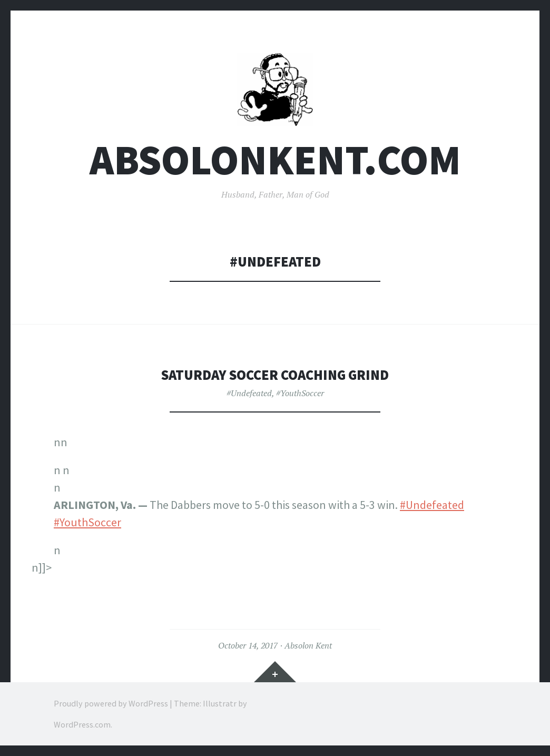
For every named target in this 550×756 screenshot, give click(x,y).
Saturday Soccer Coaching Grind (275, 375)
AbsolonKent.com (275, 160)
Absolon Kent (308, 645)
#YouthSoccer (300, 393)
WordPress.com (82, 724)
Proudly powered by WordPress (111, 703)
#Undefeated (249, 393)
